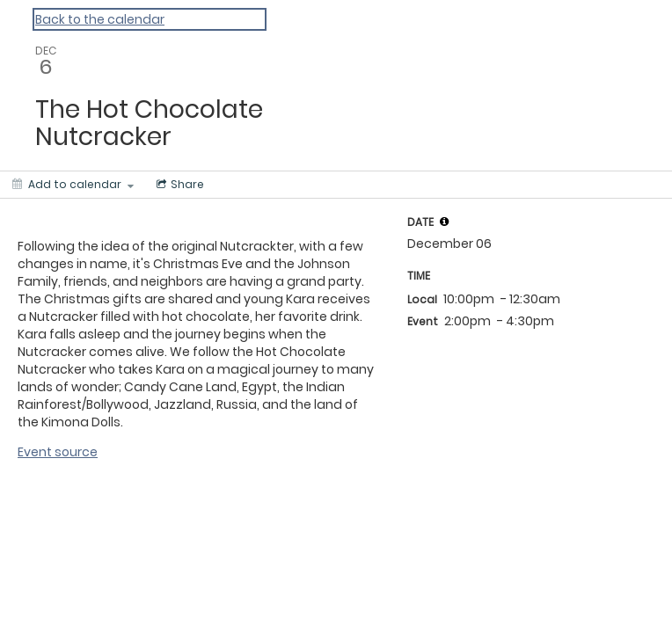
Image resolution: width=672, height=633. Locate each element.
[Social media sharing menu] (179, 185)
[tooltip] (444, 222)
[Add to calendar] (73, 185)
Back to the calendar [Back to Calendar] (100, 19)
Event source (58, 452)
